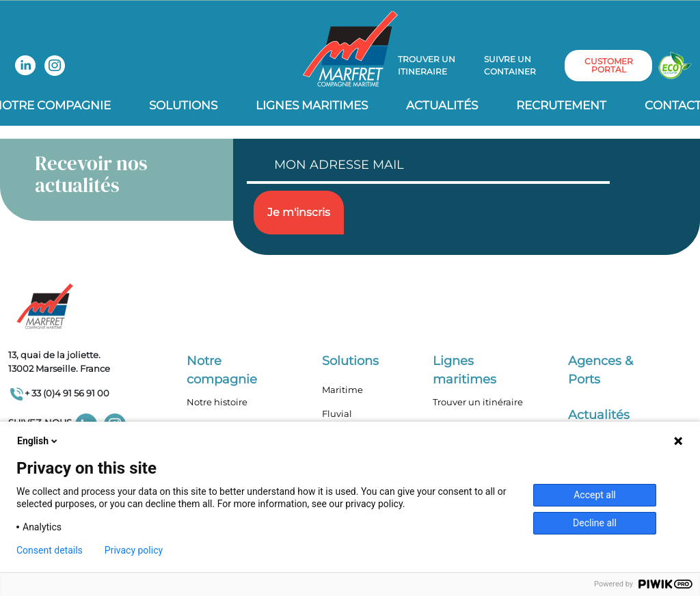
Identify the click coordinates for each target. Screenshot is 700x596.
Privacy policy (134, 550)
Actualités (442, 105)
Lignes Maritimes (312, 105)
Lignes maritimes (465, 370)
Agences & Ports (601, 370)
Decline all (595, 523)
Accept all (595, 495)
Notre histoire (217, 402)
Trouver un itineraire (427, 65)
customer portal (609, 65)
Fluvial (337, 414)
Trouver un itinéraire (478, 402)
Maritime (342, 390)
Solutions (183, 105)
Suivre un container (510, 65)
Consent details (50, 550)
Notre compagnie (222, 370)
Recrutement (561, 105)
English (38, 441)
